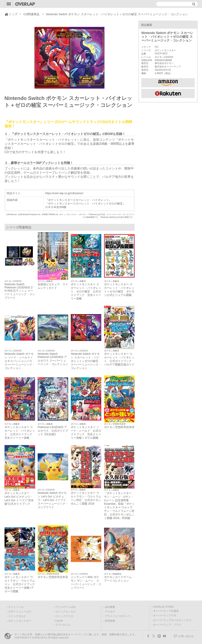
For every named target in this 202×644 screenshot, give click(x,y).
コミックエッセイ (66, 612)
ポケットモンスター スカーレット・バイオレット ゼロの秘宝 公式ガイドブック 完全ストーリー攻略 (86, 291)
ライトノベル (16, 607)
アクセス (110, 612)
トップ (13, 14)
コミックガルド (17, 616)
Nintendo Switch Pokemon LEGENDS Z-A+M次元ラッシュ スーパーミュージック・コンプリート (20, 291)
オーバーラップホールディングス (172, 620)
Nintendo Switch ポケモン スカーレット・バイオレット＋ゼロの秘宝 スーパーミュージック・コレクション (86, 361)
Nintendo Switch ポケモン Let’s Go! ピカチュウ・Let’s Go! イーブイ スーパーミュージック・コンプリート (53, 500)
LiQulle (59, 621)
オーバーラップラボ (165, 616)
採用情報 (110, 621)
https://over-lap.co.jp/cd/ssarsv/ (64, 193)
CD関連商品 (31, 14)
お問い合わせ (186, 636)
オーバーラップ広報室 (166, 611)
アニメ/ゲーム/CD (66, 607)
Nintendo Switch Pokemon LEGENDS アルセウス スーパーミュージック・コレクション (53, 359)
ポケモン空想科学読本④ (119, 427)
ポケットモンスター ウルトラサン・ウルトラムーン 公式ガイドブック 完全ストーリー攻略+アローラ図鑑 (20, 584)
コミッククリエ (64, 616)
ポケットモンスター (20, 621)
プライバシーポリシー (118, 616)
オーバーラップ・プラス (167, 625)
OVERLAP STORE (163, 607)
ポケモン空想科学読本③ (53, 577)
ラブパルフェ (63, 625)
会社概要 (110, 607)
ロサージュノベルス (20, 612)
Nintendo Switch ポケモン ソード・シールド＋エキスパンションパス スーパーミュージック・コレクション (20, 361)
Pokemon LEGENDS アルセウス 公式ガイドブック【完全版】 (53, 431)
